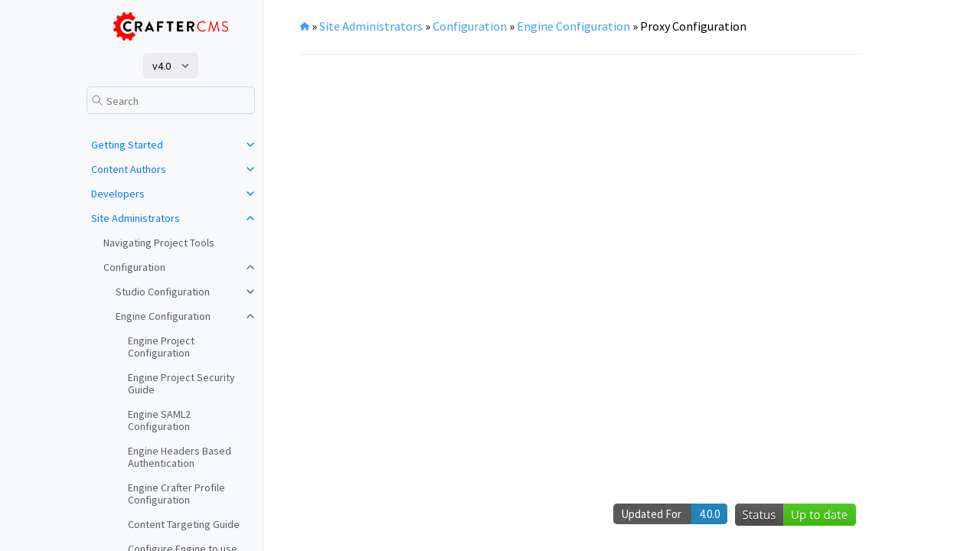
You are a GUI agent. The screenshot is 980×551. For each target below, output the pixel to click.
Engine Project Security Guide (181, 383)
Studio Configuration (163, 292)
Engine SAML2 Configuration (159, 420)
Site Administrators (136, 218)
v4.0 (162, 66)
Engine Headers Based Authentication (180, 457)
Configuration (134, 267)
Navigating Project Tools (159, 243)
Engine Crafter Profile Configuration (176, 494)
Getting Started (127, 145)
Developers (118, 194)
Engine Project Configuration (161, 347)
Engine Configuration (163, 316)
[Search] (171, 100)
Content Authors (129, 169)
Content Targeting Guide (184, 524)
